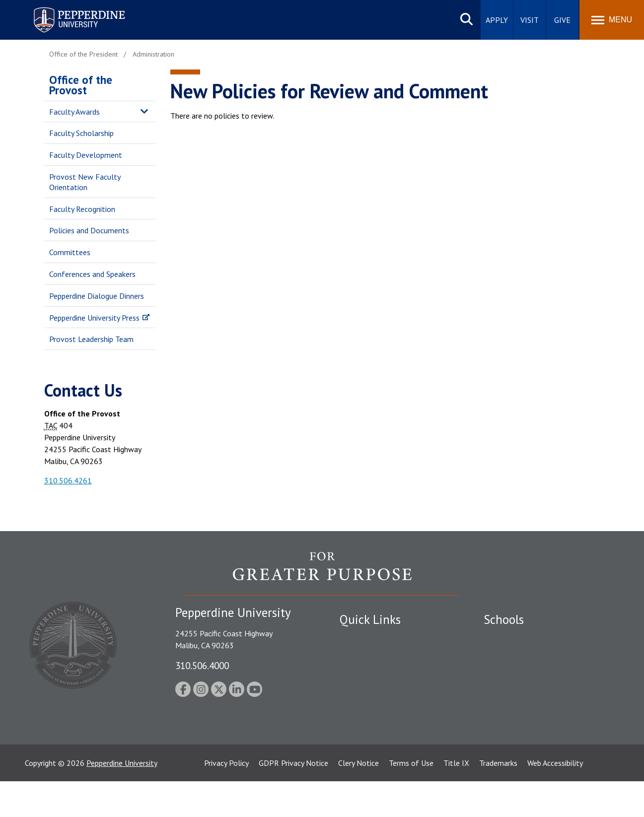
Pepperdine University (122, 799)
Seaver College (508, 638)
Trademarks (498, 799)
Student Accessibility (374, 656)
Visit (530, 20)
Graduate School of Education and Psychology (541, 695)
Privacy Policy (226, 799)
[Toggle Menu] (612, 20)
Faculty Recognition (82, 209)
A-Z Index (356, 725)
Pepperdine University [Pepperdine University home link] (67, 9)
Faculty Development (86, 155)
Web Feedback (363, 759)
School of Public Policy (522, 718)
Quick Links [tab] (370, 619)
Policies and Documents (89, 230)
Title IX (456, 799)
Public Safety (362, 638)
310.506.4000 (202, 665)
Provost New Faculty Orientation (85, 182)
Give (562, 20)
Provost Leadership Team (91, 339)
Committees (70, 252)
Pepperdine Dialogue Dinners (97, 296)
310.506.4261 (68, 480)
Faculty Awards (74, 112)
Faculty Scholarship (81, 133)
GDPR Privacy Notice (293, 799)
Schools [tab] (504, 619)
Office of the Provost (81, 85)
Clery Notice (358, 799)
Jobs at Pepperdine (371, 690)
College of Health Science (527, 735)
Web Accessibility (555, 799)
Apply (497, 20)
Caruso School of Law (521, 656)
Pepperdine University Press (94, 318)
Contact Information (374, 707)
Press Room (359, 742)
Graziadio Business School (527, 673)
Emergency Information (379, 673)
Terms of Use (411, 799)
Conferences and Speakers (92, 274)
